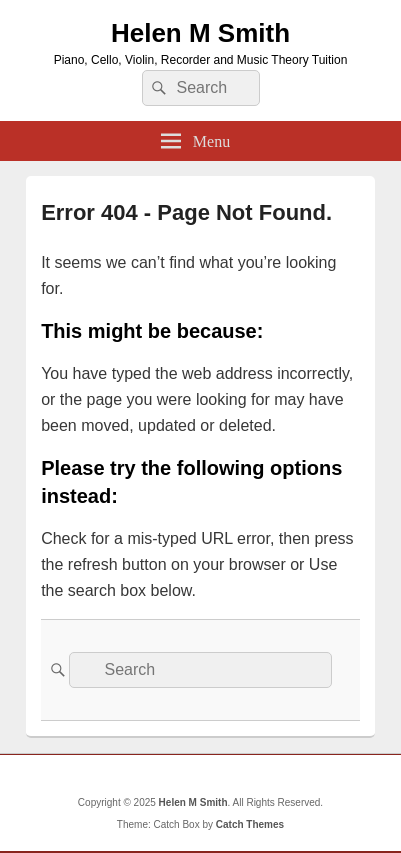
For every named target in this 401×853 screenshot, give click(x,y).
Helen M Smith (200, 33)
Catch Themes (250, 824)
